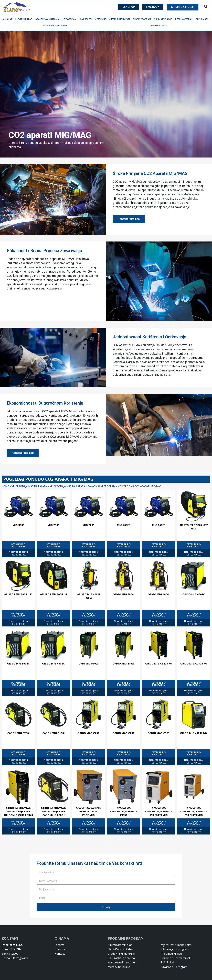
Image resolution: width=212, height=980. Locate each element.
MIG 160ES (159, 525)
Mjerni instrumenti (120, 19)
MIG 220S (89, 525)
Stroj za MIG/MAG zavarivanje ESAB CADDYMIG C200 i (53, 811)
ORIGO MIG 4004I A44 (194, 733)
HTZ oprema (70, 19)
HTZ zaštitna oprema (121, 958)
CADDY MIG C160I (54, 733)
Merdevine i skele (119, 967)
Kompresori (86, 19)
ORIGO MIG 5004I (124, 594)
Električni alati (25, 19)
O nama (60, 945)
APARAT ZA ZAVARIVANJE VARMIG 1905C (124, 811)
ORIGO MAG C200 (124, 733)
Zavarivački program (56, 26)
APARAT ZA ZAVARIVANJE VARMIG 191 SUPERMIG (159, 811)
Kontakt (60, 954)
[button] (206, 7)
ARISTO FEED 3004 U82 (18, 594)
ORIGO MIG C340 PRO (159, 663)
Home (5, 486)
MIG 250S (54, 525)
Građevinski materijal (49, 19)
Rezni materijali (185, 19)
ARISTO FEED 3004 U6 (54, 594)
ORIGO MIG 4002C (53, 663)
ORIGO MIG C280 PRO (194, 663)
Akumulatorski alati (120, 945)
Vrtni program (160, 26)
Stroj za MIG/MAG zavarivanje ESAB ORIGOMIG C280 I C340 (18, 811)
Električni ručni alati (120, 949)
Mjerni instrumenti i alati (176, 945)
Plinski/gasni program (175, 949)
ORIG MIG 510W (88, 663)
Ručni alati (203, 19)
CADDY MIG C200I (18, 733)
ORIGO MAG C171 (159, 733)
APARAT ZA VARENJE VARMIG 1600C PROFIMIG (88, 811)
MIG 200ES (124, 525)
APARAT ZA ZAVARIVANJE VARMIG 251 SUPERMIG (194, 811)
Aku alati (8, 19)
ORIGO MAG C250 (88, 733)
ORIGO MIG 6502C (194, 594)
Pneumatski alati (164, 19)
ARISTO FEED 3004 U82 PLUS (194, 527)
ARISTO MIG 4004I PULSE (89, 596)
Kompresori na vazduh (122, 962)
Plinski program (143, 19)
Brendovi (60, 949)
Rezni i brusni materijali (176, 958)
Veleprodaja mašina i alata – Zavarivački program (82, 486)
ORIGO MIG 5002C (18, 663)
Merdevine (101, 19)
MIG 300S (18, 525)
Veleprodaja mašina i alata (29, 486)
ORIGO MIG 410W (124, 663)
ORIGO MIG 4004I (159, 594)
